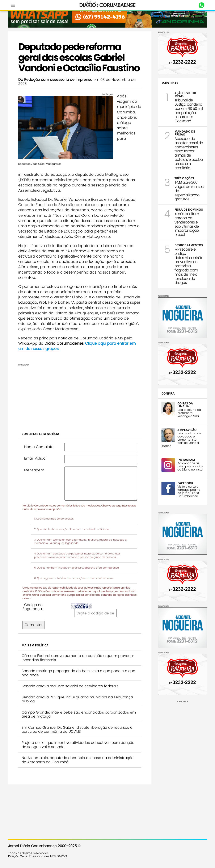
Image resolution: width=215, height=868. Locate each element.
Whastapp (201, 5)
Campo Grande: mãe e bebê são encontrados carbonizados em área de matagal (79, 714)
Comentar (34, 625)
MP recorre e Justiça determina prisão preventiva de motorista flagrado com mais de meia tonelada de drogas (189, 266)
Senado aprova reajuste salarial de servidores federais (70, 686)
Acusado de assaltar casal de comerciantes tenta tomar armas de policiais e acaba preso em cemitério (189, 153)
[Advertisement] (80, 396)
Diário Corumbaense (108, 5)
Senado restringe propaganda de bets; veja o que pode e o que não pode (78, 673)
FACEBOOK (185, 483)
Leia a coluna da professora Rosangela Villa (189, 413)
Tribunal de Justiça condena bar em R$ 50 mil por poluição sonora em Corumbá (189, 110)
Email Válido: (35, 458)
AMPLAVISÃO (187, 430)
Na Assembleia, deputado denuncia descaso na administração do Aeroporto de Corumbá (78, 760)
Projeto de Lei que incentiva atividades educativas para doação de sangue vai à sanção (78, 745)
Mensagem (34, 470)
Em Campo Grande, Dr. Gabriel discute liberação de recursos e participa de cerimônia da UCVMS (77, 730)
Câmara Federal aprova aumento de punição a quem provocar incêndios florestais (78, 658)
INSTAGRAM (186, 460)
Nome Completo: (39, 447)
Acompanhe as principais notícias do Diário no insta (190, 466)
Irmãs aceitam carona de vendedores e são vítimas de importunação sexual (187, 224)
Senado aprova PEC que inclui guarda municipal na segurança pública (77, 699)
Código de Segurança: (33, 607)
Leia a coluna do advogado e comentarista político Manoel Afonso (181, 440)
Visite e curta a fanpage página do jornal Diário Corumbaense (189, 491)
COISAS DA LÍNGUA (185, 405)
